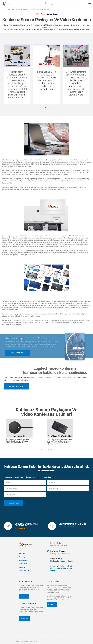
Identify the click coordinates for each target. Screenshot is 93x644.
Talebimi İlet (13, 503)
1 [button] (45, 108)
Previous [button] (43, 108)
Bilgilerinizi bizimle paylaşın (62, 561)
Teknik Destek (46, 4)
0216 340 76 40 (59, 546)
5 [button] (51, 449)
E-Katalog (22, 567)
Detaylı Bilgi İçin (16, 386)
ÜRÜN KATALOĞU (18, 353)
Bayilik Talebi (23, 564)
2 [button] (48, 108)
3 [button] (47, 449)
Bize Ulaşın (22, 557)
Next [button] (50, 108)
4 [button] (49, 449)
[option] (17, 74)
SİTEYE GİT (24, 596)
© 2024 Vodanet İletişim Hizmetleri (27, 642)
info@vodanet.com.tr (61, 553)
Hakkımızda (23, 553)
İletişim (52, 4)
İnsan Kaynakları (24, 571)
